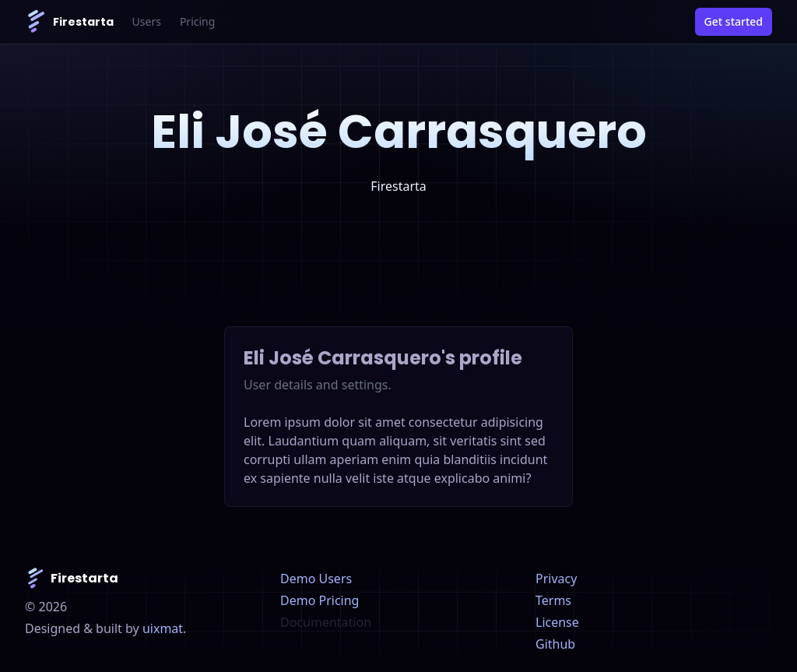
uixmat (163, 628)
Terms (553, 600)
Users (147, 21)
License (557, 622)
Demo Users (316, 579)
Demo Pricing (320, 600)
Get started (734, 21)
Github (555, 644)
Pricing (197, 21)
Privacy (556, 579)
